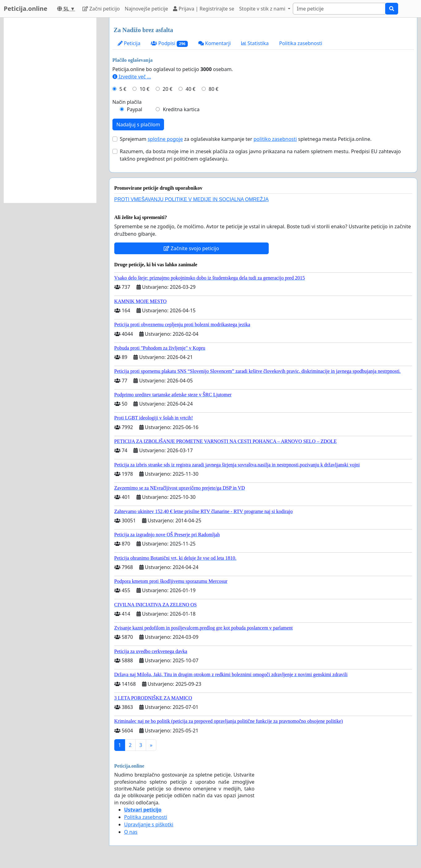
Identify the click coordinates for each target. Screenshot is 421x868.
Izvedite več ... (132, 77)
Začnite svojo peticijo (191, 248)
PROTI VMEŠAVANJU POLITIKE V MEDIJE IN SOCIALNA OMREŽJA (192, 199)
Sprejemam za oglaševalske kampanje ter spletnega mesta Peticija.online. (246, 139)
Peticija (129, 43)
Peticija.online (25, 8)
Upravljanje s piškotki (149, 824)
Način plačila (127, 102)
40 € (191, 89)
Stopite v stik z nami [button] (263, 9)
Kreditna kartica (181, 109)
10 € (145, 89)
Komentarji (215, 43)
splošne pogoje (165, 139)
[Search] (339, 9)
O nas (131, 832)
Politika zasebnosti (301, 43)
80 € (214, 89)
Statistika (255, 43)
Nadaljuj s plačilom (138, 124)
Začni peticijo (101, 9)
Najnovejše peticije (146, 9)
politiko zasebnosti (275, 139)
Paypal (135, 109)
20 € (167, 89)
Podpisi (169, 43)
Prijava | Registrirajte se (204, 9)
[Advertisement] (50, 110)
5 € (123, 89)
